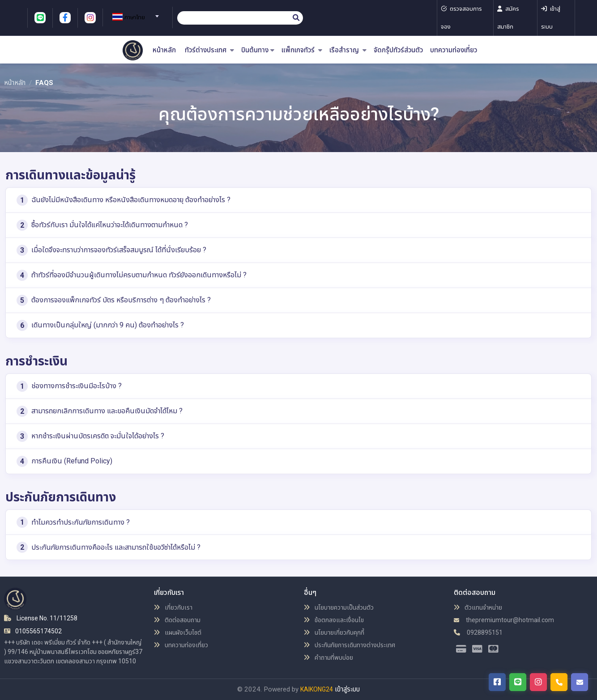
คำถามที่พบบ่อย (328, 658)
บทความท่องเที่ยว (454, 50)
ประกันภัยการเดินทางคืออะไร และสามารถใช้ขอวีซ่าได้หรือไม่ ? (109, 547)
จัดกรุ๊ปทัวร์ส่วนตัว (398, 50)
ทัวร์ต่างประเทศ (209, 50)
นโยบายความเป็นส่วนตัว (339, 607)
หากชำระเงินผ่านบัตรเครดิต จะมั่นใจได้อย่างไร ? (90, 436)
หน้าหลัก (164, 50)
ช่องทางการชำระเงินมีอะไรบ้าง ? (69, 386)
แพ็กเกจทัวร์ (302, 50)
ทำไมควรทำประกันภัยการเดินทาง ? (73, 522)
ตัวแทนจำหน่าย (478, 607)
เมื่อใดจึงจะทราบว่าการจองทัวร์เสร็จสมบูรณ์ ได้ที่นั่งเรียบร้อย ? (111, 250)
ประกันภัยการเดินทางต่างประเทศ (350, 645)
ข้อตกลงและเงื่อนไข (334, 620)
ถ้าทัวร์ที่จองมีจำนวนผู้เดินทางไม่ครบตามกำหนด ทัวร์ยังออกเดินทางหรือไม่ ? (132, 275)
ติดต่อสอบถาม (177, 620)
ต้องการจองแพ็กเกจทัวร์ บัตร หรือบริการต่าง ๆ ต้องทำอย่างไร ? (114, 300)
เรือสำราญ (348, 50)
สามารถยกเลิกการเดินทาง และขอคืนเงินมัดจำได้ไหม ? (100, 411)
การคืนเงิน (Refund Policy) (64, 461)
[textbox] (134, 17)
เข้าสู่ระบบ (347, 689)
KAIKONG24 (317, 689)
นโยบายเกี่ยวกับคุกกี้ (334, 632)
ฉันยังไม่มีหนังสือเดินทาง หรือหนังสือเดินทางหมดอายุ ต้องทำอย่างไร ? (124, 200)
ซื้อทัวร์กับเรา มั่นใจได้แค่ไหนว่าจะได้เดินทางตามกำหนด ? (102, 225)
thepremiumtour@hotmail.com (504, 620)
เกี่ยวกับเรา (173, 607)
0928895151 (478, 632)
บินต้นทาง (258, 50)
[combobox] (134, 13)
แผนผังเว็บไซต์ (178, 632)
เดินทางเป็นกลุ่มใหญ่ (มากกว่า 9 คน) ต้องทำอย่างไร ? (100, 325)
